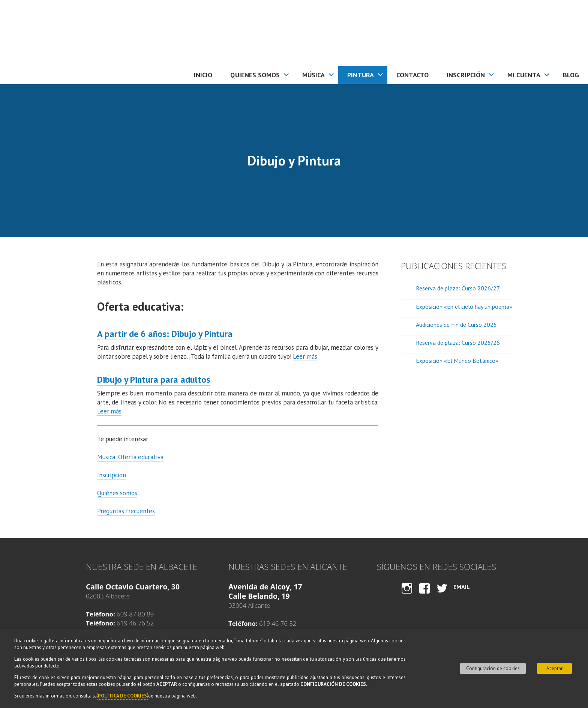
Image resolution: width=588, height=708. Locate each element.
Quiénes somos (255, 75)
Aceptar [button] (554, 668)
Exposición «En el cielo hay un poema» (464, 307)
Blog (571, 75)
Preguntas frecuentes (126, 511)
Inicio (203, 75)
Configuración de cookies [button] (493, 668)
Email (462, 587)
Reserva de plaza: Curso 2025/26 (458, 343)
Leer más (305, 356)
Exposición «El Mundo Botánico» (457, 361)
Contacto (412, 75)
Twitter (442, 595)
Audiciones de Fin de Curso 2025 (456, 325)
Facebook (425, 595)
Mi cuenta (524, 75)
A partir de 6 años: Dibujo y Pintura (165, 334)
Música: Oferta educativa (130, 457)
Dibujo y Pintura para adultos (154, 380)
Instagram (407, 595)
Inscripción (466, 75)
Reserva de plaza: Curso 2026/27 (458, 288)
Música (313, 75)
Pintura (361, 75)
